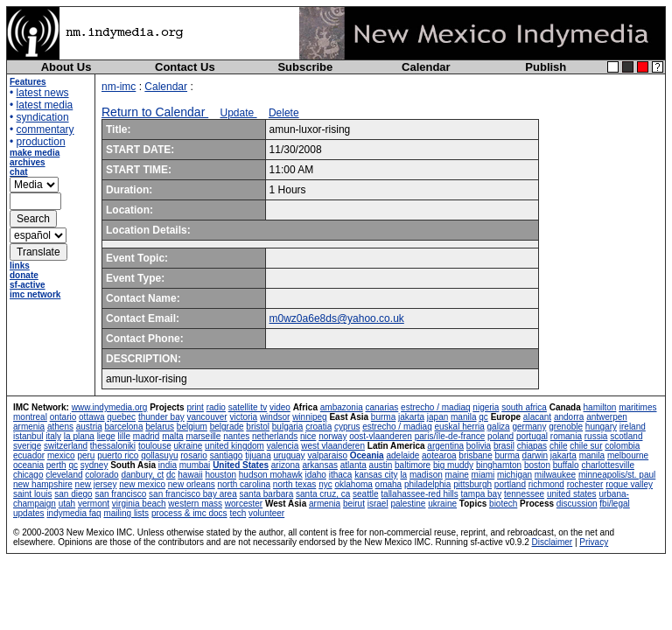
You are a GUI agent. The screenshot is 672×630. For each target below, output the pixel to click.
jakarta (411, 417)
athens (60, 427)
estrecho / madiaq (436, 407)
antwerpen (607, 417)
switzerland (66, 446)
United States (241, 465)
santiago (227, 455)
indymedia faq (73, 513)
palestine (408, 504)
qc (483, 417)
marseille (203, 436)
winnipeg (309, 417)
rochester (585, 484)
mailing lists (126, 513)
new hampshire (43, 484)
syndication (43, 117)
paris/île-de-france (450, 436)
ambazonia (342, 407)
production (41, 142)
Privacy (594, 542)
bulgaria (288, 427)
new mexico (142, 484)
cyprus (347, 427)
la (403, 475)
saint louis (32, 494)
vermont (94, 504)
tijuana (258, 455)
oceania (28, 465)
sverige (27, 446)
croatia (318, 427)
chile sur (586, 446)
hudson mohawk (271, 475)
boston (537, 465)
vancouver (207, 417)
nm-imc (119, 87)
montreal (30, 417)
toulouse (155, 446)
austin (381, 465)
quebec (121, 417)
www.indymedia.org (110, 407)
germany (529, 427)
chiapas (532, 446)
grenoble (566, 427)
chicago (28, 475)
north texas (294, 484)
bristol (258, 427)
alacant (537, 417)
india (168, 465)
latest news (43, 93)
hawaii (190, 475)
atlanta (353, 465)
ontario (63, 417)
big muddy (453, 465)
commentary (45, 129)
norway (332, 436)
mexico (61, 455)
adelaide (402, 455)
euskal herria (460, 427)
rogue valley (629, 484)
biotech (503, 504)
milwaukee (555, 475)
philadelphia (427, 484)
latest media (45, 105)
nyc (325, 484)
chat (19, 172)
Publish (546, 67)
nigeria (486, 407)
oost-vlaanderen (381, 436)
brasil (504, 446)
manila (463, 417)
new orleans (192, 484)
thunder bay (161, 417)
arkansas (320, 465)
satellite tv (248, 407)
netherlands (275, 436)
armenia (29, 427)
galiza (499, 427)
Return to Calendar (155, 112)
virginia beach (139, 504)
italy (53, 436)
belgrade (227, 427)
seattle (365, 494)
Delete (284, 113)
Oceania (367, 455)
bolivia (479, 446)
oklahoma (353, 484)
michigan (514, 475)
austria (89, 427)
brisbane (475, 455)
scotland (626, 436)
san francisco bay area (193, 494)
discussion (577, 504)
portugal (532, 436)
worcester (244, 504)
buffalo (566, 465)
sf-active (28, 285)
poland (500, 436)
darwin (535, 455)
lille (124, 436)
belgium (192, 427)
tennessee (524, 494)
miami (483, 475)
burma (383, 417)
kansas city (376, 475)
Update (239, 113)
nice (308, 436)
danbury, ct (142, 475)
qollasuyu (159, 455)
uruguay (289, 455)
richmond (546, 484)
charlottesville (608, 465)
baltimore (413, 465)
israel (378, 504)
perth (56, 465)
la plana (79, 436)
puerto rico (118, 455)
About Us (66, 67)
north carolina (244, 484)
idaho (315, 475)
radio (216, 407)
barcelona (124, 427)
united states (572, 494)
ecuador (29, 455)
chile (559, 446)
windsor (275, 417)
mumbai (195, 465)
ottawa (91, 417)
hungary (601, 427)
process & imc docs (189, 513)
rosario (194, 455)
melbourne (628, 455)
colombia (622, 446)
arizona (286, 465)
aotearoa (439, 455)
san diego (73, 494)
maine (457, 475)
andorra (569, 417)
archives (28, 162)
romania (566, 436)
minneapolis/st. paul (617, 475)
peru (86, 455)
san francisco (120, 494)
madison (426, 475)
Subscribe (305, 67)
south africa (524, 407)
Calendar (426, 67)
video (280, 407)
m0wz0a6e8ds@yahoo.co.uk (337, 318)
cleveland (64, 475)
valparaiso (327, 455)
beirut (354, 504)
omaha (389, 484)
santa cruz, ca (323, 494)
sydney (94, 465)
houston (220, 475)
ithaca (341, 475)
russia (596, 436)
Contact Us (185, 67)
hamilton (600, 407)
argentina (445, 446)
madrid (147, 436)
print (195, 407)
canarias (381, 407)
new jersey (96, 484)
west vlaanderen (333, 446)
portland (510, 484)
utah (67, 504)
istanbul (28, 436)
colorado (101, 475)
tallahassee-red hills (419, 494)
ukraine (188, 446)
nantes (236, 436)
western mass (195, 504)
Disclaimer (553, 542)
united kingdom (234, 446)
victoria (243, 417)
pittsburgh (472, 484)
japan (437, 417)
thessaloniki (113, 446)
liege (106, 436)
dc (171, 475)
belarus (160, 427)
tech (238, 513)
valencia (283, 446)
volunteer (266, 513)
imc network (35, 294)
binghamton (499, 465)
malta (172, 436)
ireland (633, 427)
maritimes (637, 407)
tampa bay (481, 494)
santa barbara (267, 494)
